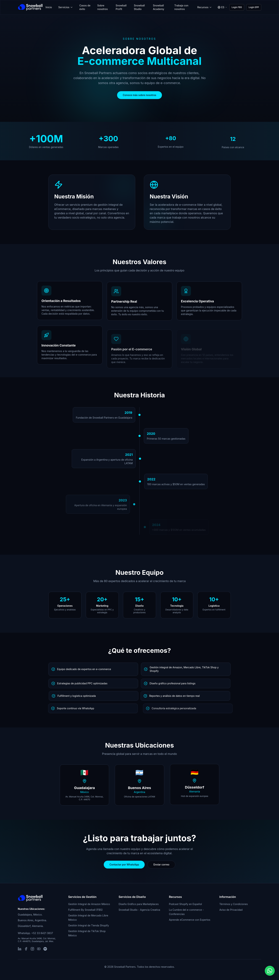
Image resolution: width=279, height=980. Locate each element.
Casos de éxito (85, 7)
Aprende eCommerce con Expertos (190, 920)
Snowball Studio (139, 7)
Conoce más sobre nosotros (139, 95)
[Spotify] (45, 949)
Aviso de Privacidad (231, 910)
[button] (270, 971)
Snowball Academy (159, 7)
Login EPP (254, 7)
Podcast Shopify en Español (185, 904)
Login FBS (237, 7)
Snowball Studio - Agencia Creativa (139, 910)
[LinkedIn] (20, 949)
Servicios (66, 7)
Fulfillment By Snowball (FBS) (85, 910)
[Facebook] (26, 949)
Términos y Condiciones (234, 904)
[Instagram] (32, 949)
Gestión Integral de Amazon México (89, 904)
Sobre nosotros (103, 7)
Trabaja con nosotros (181, 7)
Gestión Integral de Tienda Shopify (89, 925)
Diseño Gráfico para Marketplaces (139, 904)
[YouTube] (39, 949)
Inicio (49, 7)
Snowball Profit (121, 7)
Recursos (205, 7)
